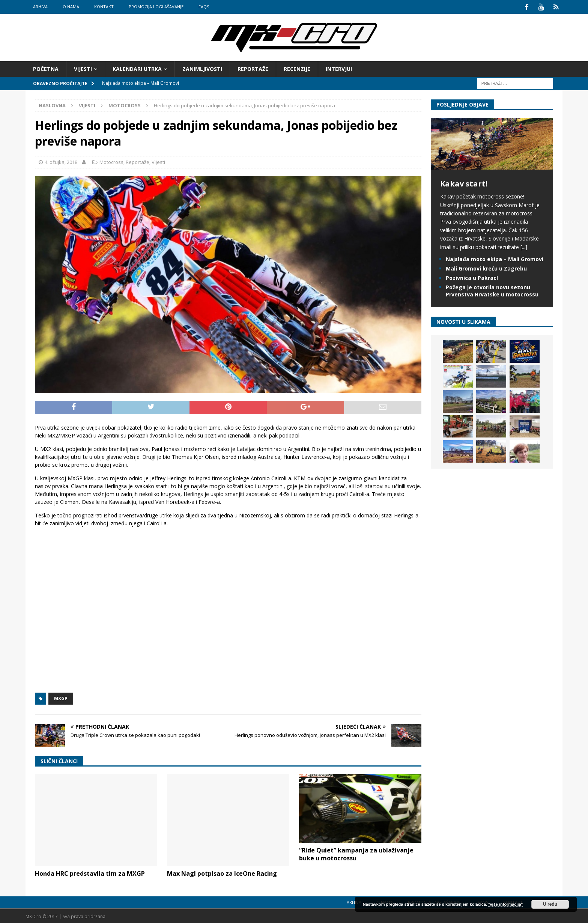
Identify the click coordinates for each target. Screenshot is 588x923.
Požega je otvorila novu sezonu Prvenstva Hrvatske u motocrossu (492, 290)
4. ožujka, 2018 (61, 161)
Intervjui (339, 68)
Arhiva (40, 7)
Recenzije (297, 68)
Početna (46, 68)
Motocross (111, 161)
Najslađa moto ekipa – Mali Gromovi (495, 258)
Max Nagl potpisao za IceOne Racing (222, 873)
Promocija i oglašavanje (156, 7)
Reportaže (253, 68)
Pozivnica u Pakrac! (472, 277)
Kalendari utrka (137, 68)
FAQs (204, 7)
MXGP (61, 698)
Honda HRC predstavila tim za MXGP (90, 873)
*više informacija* (505, 904)
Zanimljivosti (202, 68)
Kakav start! (464, 183)
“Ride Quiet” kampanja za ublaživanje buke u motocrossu (356, 853)
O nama (71, 7)
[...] (524, 246)
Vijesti (83, 68)
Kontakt (104, 7)
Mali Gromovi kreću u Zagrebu (486, 268)
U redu (550, 904)
